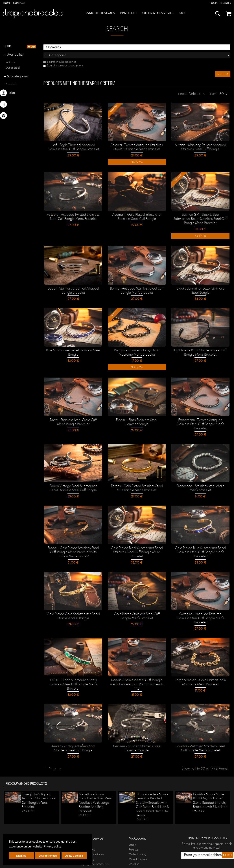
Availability (15, 55)
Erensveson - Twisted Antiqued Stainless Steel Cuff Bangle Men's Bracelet (200, 418)
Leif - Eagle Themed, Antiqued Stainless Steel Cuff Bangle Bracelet (73, 143)
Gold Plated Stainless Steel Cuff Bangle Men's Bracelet (137, 608)
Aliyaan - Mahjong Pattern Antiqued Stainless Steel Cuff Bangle (200, 143)
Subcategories (17, 77)
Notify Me (137, 158)
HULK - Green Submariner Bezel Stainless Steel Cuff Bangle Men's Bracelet (73, 671)
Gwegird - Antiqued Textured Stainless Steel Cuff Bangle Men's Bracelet (200, 608)
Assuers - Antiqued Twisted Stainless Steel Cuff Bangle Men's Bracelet (73, 212)
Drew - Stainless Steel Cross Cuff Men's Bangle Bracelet (73, 415)
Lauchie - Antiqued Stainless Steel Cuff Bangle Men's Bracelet (200, 734)
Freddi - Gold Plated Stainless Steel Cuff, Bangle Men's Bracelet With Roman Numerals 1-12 (73, 544)
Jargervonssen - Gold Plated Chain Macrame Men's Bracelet (200, 669)
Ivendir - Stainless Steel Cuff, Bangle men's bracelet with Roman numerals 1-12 (137, 671)
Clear (33, 47)
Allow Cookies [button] (74, 856)
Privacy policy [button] (53, 846)
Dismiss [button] (21, 856)
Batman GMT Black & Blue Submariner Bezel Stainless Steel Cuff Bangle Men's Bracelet (200, 214)
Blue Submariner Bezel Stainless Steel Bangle (73, 346)
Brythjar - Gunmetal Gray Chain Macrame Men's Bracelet (137, 346)
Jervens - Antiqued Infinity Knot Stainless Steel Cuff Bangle (73, 734)
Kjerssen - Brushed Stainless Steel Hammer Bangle (137, 734)
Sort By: (176, 89)
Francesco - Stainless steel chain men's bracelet (200, 481)
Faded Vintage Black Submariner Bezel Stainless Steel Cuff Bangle (73, 481)
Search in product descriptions (63, 58)
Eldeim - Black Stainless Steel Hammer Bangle (137, 415)
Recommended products (26, 768)
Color (11, 93)
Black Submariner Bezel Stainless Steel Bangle (200, 285)
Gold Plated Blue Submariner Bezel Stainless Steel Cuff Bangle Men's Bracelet (200, 544)
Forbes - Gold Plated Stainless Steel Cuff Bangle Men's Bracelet (137, 481)
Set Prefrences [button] (48, 856)
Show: (215, 89)
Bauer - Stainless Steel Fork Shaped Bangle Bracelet (73, 285)
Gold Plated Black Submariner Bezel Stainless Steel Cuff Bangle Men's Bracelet (137, 544)
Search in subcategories (60, 54)
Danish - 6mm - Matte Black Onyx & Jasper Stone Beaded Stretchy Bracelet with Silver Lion (210, 785)
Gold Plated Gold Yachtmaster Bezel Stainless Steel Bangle (73, 608)
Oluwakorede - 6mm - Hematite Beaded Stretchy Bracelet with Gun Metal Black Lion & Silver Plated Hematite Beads (152, 789)
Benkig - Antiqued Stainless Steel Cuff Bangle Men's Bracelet (137, 285)
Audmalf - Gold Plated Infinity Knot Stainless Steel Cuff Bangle (137, 212)
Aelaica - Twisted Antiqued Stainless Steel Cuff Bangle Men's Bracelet (137, 143)
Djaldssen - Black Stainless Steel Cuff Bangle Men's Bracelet (200, 346)
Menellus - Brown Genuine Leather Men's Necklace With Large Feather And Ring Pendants (96, 787)
